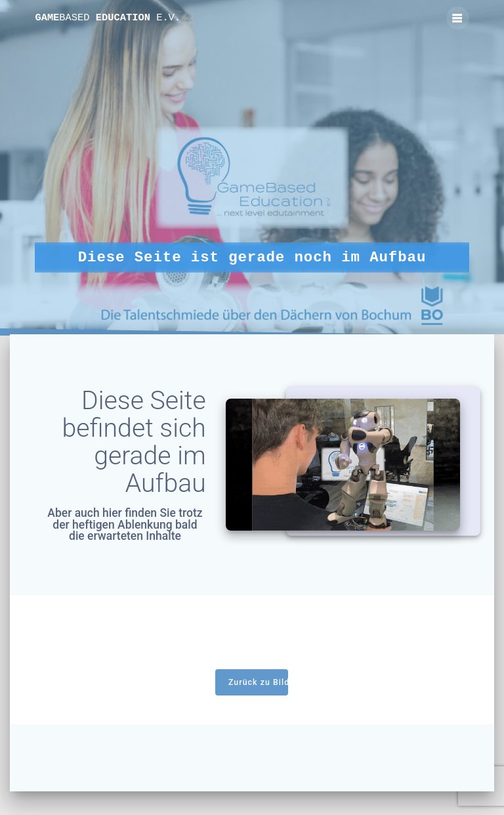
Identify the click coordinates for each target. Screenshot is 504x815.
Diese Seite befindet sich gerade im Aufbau (134, 442)
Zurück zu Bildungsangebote (258, 682)
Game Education (108, 18)
